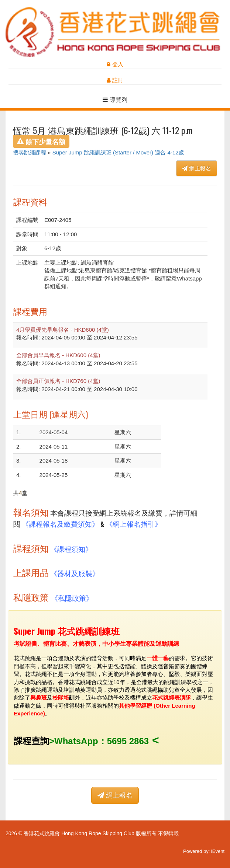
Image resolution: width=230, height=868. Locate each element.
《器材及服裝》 (75, 573)
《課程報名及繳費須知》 (60, 524)
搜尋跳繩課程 (30, 152)
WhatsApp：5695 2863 (102, 741)
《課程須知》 (71, 549)
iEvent (218, 851)
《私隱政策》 (72, 598)
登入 (115, 64)
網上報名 (197, 168)
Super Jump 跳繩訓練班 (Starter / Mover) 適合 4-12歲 (118, 152)
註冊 (115, 80)
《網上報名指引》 (134, 524)
